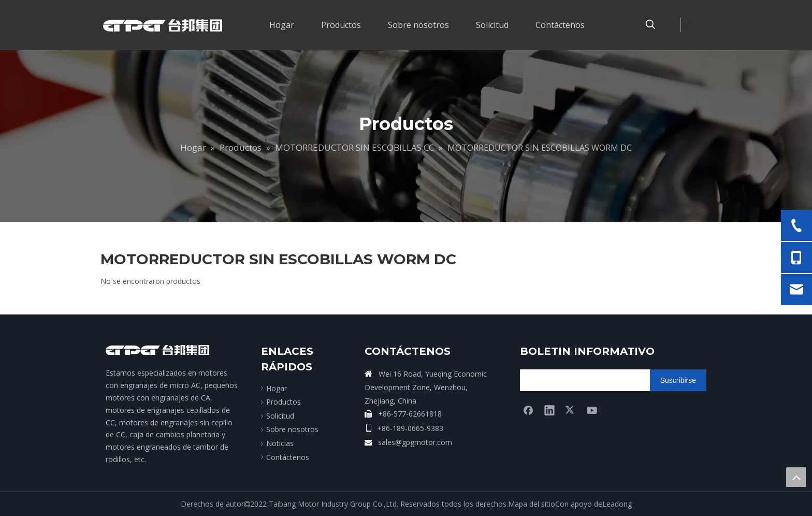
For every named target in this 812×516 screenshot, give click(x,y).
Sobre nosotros (292, 429)
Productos (284, 402)
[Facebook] (528, 410)
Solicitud (280, 416)
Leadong (617, 504)
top (796, 477)
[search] (561, 380)
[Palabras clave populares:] (650, 25)
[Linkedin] (549, 410)
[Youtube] (592, 410)
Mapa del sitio (532, 504)
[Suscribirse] (678, 380)
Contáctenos (288, 457)
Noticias (280, 443)
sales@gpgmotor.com (415, 442)
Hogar (277, 388)
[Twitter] (571, 410)
